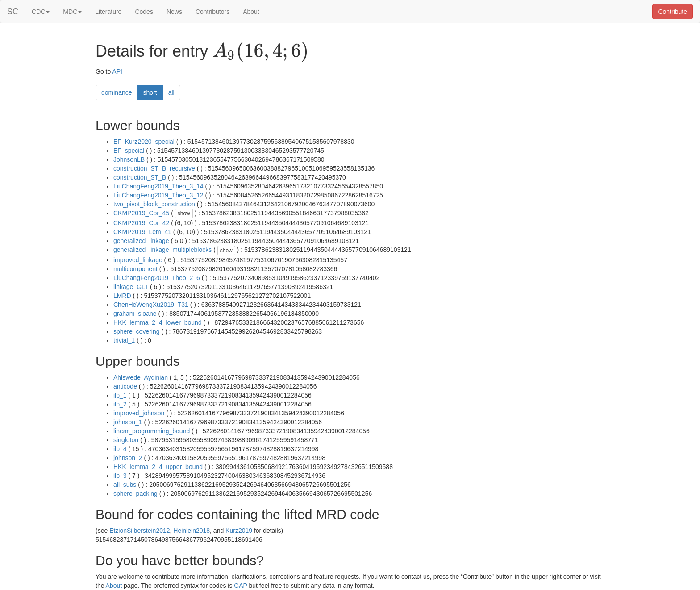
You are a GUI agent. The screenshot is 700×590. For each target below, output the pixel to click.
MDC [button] (72, 12)
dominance (117, 92)
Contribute (673, 12)
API (117, 71)
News (174, 12)
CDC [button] (41, 12)
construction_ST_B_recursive (154, 168)
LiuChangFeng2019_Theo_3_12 (158, 195)
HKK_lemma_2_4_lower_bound (158, 322)
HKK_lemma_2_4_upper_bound (158, 467)
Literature (108, 12)
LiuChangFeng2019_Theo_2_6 (157, 278)
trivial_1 (124, 340)
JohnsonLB (129, 159)
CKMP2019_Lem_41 (142, 232)
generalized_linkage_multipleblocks (162, 250)
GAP (240, 586)
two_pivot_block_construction (154, 204)
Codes (144, 12)
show (184, 213)
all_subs (125, 485)
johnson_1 (128, 422)
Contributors (212, 12)
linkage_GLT (131, 287)
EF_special (129, 151)
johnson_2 (128, 458)
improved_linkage (138, 260)
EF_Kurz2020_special (144, 142)
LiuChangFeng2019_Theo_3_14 (158, 186)
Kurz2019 (239, 531)
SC (13, 12)
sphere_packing (135, 494)
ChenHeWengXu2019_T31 (151, 305)
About (251, 12)
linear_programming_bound (152, 431)
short (150, 92)
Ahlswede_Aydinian (141, 377)
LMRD (122, 296)
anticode (125, 386)
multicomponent (135, 269)
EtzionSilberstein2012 (140, 531)
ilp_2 (120, 404)
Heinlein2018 (192, 531)
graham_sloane (135, 314)
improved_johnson (139, 413)
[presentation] (260, 52)
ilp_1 (120, 395)
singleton (126, 440)
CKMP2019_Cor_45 (141, 213)
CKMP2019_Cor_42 (141, 223)
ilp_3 (120, 476)
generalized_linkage (141, 241)
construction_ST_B (140, 177)
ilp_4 (120, 449)
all (171, 92)
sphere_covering (137, 331)
